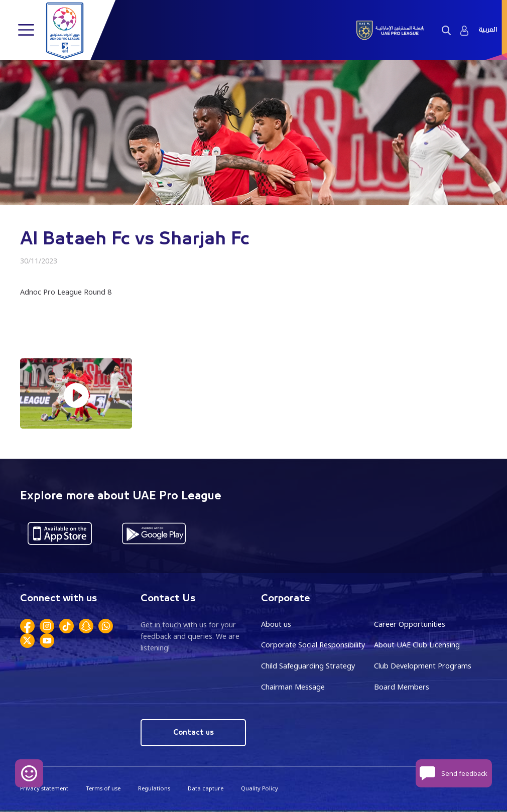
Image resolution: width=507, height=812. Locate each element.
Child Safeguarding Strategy (308, 666)
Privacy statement (44, 788)
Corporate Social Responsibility (313, 645)
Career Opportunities (410, 624)
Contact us (194, 732)
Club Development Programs (423, 666)
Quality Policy (260, 788)
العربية (488, 30)
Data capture (206, 788)
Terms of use (103, 788)
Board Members (402, 687)
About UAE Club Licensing (417, 645)
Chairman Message (293, 687)
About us (276, 624)
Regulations (154, 788)
